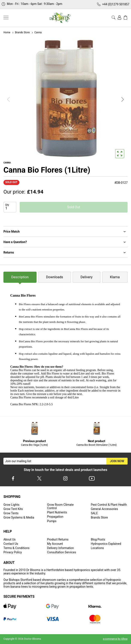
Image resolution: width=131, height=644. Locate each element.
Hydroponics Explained (106, 544)
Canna (37, 32)
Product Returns (58, 539)
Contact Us (11, 544)
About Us (10, 539)
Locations (97, 548)
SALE (94, 513)
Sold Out (74, 207)
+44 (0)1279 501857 (116, 4)
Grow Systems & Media (19, 517)
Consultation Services (61, 552)
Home (7, 32)
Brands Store (21, 32)
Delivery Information (60, 548)
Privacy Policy (13, 552)
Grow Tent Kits (13, 509)
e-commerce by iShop (115, 639)
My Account (55, 544)
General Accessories (105, 509)
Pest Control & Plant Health (109, 505)
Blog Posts (98, 539)
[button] (123, 99)
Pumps (52, 521)
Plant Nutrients (57, 512)
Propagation (55, 517)
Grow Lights (11, 505)
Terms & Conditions (16, 548)
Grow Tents (11, 513)
